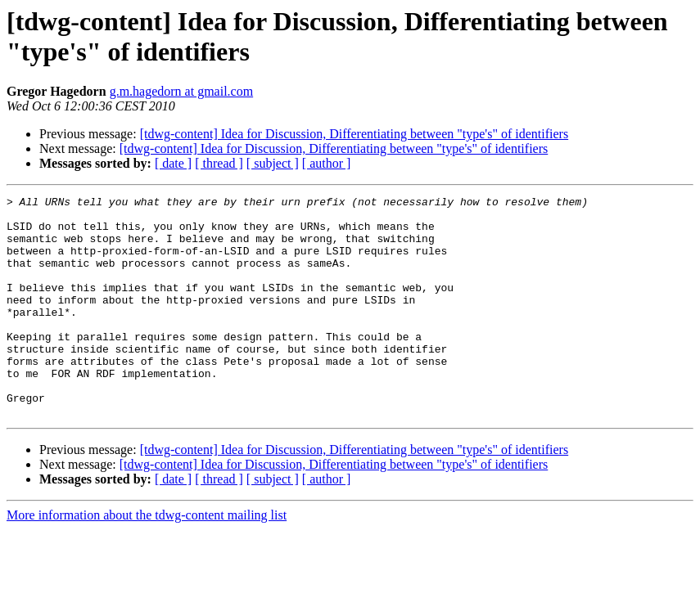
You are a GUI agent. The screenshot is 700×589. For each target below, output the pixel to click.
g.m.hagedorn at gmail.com (182, 91)
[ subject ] (273, 163)
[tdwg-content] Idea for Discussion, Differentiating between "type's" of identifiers (355, 134)
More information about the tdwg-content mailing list (147, 559)
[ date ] (173, 163)
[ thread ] (219, 163)
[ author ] (327, 163)
